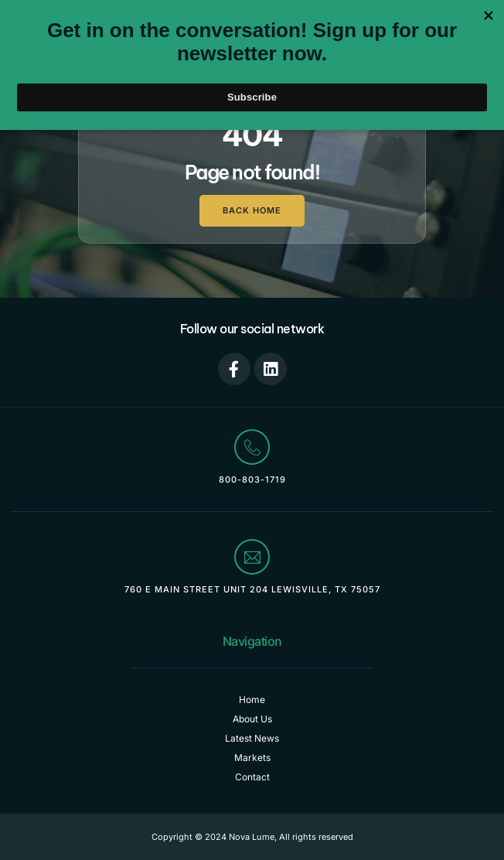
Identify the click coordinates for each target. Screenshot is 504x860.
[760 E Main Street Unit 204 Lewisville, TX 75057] (252, 557)
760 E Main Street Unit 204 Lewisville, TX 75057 (252, 589)
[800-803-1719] (252, 447)
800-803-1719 (252, 479)
